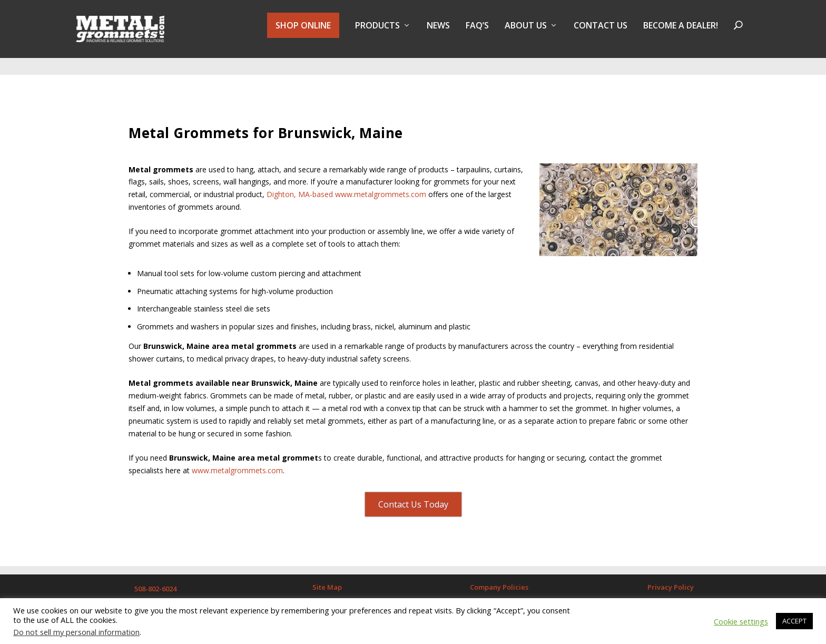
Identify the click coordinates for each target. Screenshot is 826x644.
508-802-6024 (155, 579)
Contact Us (601, 33)
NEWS (438, 33)
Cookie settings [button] (741, 621)
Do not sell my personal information (76, 632)
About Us (526, 33)
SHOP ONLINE (303, 33)
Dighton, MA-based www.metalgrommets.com (346, 185)
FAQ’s (477, 33)
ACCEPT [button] (794, 621)
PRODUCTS (377, 33)
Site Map (327, 578)
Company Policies (499, 578)
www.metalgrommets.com (237, 461)
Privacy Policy (671, 578)
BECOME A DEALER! (681, 33)
